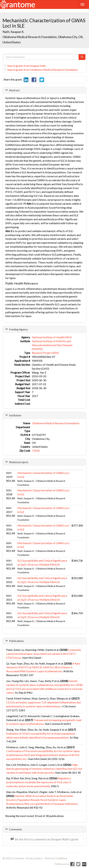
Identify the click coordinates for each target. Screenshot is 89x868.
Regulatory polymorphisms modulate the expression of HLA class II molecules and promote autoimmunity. (39, 782)
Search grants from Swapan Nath (25, 66)
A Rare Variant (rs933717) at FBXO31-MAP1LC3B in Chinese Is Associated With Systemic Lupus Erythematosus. (43, 667)
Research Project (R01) (45, 353)
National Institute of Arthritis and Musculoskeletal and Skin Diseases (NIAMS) (52, 345)
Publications (16, 641)
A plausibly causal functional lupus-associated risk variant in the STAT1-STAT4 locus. (44, 654)
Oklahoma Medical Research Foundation (56, 423)
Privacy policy (34, 858)
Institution (15, 415)
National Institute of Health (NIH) (52, 337)
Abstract (14, 90)
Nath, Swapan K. (13, 32)
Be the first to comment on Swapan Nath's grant (44, 839)
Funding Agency (18, 329)
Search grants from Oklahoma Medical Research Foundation (41, 70)
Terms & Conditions (56, 858)
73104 (36, 451)
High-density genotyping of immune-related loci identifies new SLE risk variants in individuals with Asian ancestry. (44, 769)
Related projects (19, 462)
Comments (15, 829)
